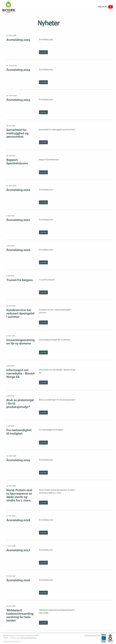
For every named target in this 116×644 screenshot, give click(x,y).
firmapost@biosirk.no (29, 638)
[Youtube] (111, 7)
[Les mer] (43, 52)
